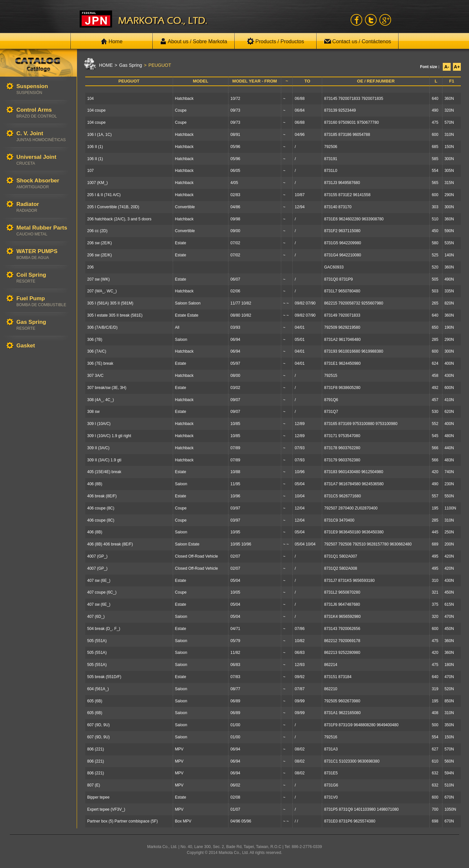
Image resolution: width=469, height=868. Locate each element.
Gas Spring (43, 325)
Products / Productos (275, 41)
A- (447, 67)
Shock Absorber (43, 184)
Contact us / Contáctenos (358, 41)
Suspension (43, 89)
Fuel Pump (43, 301)
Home (112, 41)
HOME (106, 65)
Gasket (43, 346)
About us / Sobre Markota (194, 41)
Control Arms (43, 113)
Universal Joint (43, 160)
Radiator (43, 207)
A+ (457, 67)
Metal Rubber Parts (43, 231)
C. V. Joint (43, 136)
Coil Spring (43, 278)
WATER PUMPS (43, 254)
